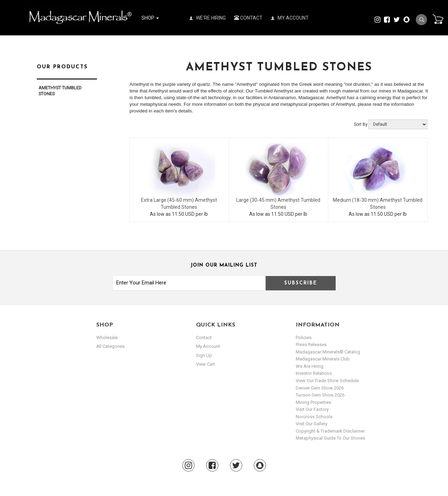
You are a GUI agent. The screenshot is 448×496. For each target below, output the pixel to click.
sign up (204, 355)
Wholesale (107, 337)
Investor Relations (314, 373)
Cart (438, 19)
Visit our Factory (312, 409)
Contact (248, 18)
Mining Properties (313, 402)
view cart (205, 364)
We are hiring (310, 366)
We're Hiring (208, 18)
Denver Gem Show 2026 (320, 388)
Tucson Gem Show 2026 (320, 395)
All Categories (110, 346)
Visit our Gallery (311, 424)
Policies (304, 337)
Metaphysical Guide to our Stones (330, 438)
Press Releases (311, 345)
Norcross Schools (314, 417)
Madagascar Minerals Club (323, 359)
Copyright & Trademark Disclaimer (330, 431)
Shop (150, 18)
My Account (290, 18)
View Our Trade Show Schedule (327, 381)
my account (208, 346)
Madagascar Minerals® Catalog (328, 352)
